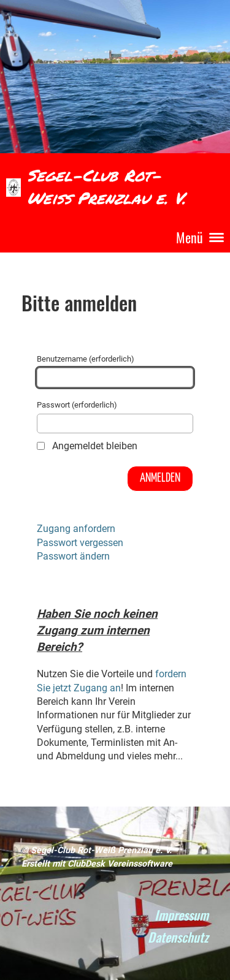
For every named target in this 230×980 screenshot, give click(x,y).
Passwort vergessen (80, 543)
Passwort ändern (73, 556)
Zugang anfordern (76, 529)
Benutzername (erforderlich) (115, 371)
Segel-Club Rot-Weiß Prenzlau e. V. (106, 187)
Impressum (182, 915)
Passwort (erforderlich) (115, 417)
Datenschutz (178, 937)
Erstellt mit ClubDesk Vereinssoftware (97, 864)
